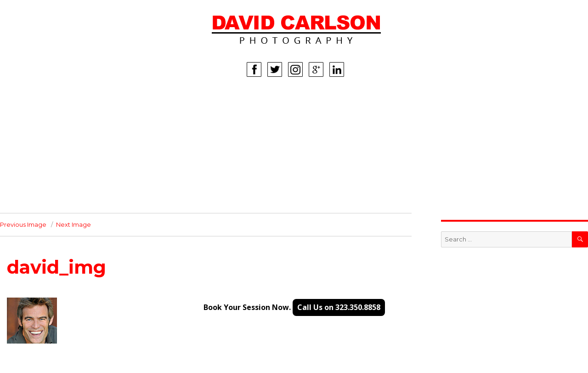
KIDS (38, 144)
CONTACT (46, 199)
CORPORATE (51, 172)
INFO (38, 185)
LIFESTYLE (47, 158)
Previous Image (23, 224)
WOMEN (43, 116)
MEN (37, 130)
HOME (40, 103)
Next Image (73, 224)
